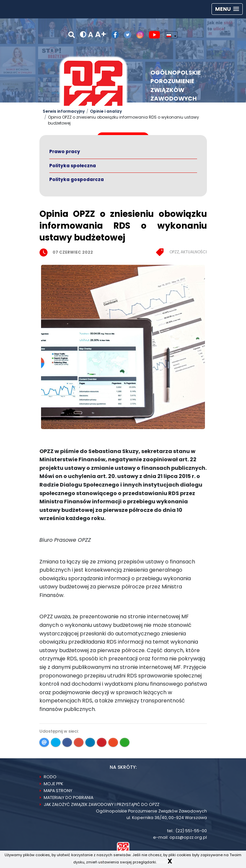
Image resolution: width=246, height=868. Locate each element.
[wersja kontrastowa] (83, 35)
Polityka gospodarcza (77, 180)
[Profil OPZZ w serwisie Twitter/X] (125, 35)
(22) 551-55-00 (191, 831)
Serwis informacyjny (64, 111)
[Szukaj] (72, 35)
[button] (227, 9)
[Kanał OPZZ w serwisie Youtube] (152, 35)
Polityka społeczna (73, 166)
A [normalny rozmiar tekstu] (91, 35)
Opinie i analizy (106, 111)
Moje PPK (53, 784)
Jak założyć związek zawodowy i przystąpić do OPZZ (101, 804)
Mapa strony (58, 791)
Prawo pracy (65, 152)
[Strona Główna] (123, 847)
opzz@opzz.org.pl (188, 837)
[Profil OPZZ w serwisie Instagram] (138, 35)
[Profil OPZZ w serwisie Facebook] (113, 35)
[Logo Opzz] (93, 85)
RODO (50, 777)
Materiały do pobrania (68, 798)
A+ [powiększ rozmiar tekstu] (101, 34)
